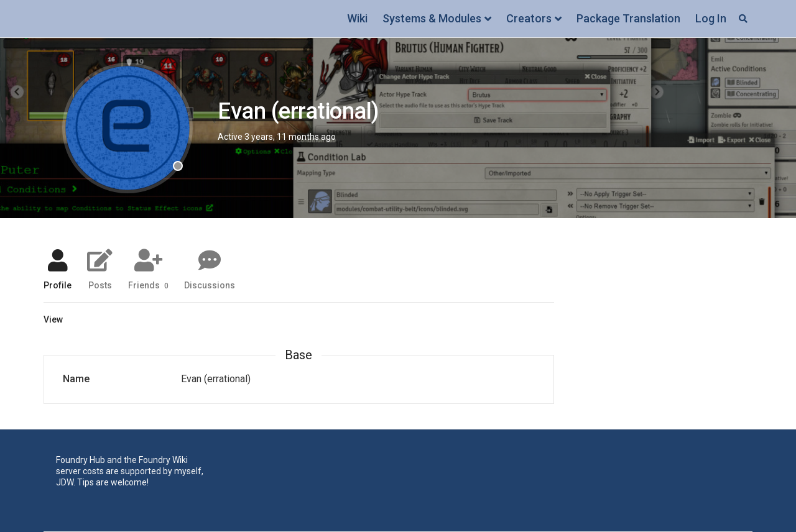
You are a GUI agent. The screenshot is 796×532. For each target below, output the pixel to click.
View (53, 319)
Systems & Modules (432, 18)
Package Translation (628, 18)
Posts (100, 285)
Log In (711, 18)
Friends (148, 285)
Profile (58, 285)
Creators (529, 18)
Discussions (210, 285)
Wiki (357, 18)
